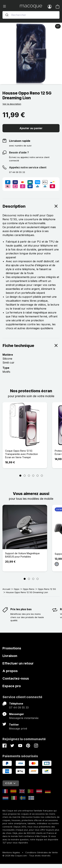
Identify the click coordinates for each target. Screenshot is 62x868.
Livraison (10, 656)
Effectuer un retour (18, 663)
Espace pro (12, 686)
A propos (10, 671)
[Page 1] (20, 476)
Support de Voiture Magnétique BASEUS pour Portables (22, 555)
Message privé (18, 729)
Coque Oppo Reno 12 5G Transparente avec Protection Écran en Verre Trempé (21, 454)
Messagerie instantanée (24, 718)
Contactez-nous (16, 678)
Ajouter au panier (31, 128)
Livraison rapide (20, 141)
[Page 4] (33, 476)
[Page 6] (42, 476)
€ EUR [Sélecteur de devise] (10, 783)
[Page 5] (38, 476)
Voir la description (12, 104)
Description (31, 206)
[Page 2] (25, 476)
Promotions (12, 648)
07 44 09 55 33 (19, 707)
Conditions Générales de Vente (41, 852)
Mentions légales (11, 852)
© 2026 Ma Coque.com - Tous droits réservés (26, 856)
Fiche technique (31, 345)
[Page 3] (29, 476)
